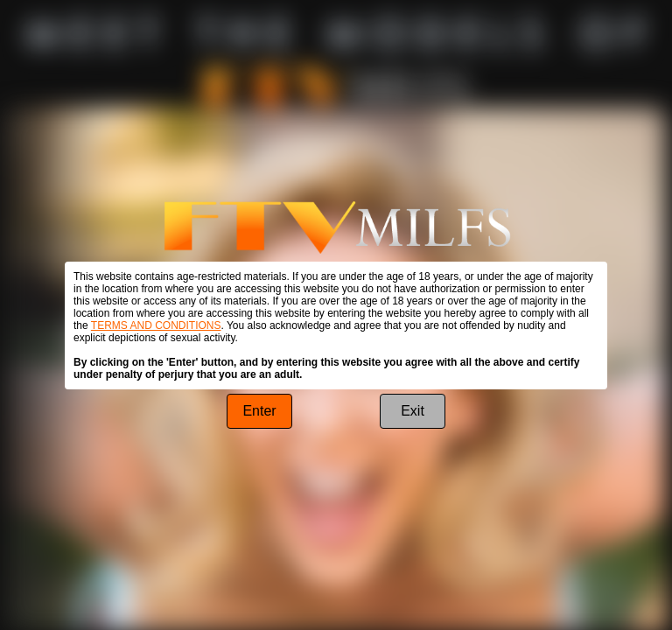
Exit (413, 411)
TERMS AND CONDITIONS (156, 325)
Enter (259, 411)
